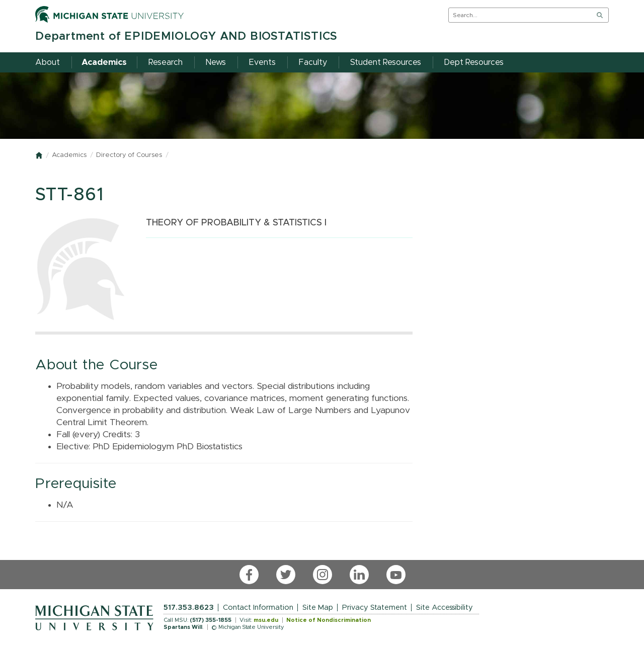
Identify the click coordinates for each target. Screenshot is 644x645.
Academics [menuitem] (104, 62)
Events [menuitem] (262, 62)
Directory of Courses (129, 155)
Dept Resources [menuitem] (474, 62)
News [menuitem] (216, 62)
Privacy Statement (375, 608)
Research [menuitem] (166, 62)
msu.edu (266, 620)
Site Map (318, 608)
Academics (69, 155)
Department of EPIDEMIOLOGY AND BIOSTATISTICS (186, 36)
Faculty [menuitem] (313, 62)
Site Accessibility (445, 608)
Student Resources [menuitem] (386, 62)
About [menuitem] (48, 62)
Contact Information (258, 608)
